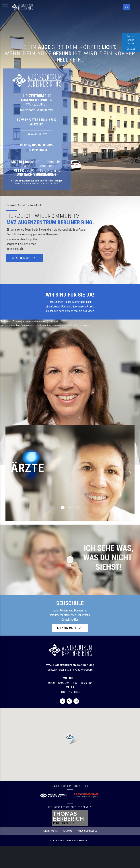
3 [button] (77, 507)
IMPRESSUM (50, 831)
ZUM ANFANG (86, 831)
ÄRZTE (28, 468)
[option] (70, 473)
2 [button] (70, 507)
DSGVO (67, 831)
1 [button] (63, 507)
